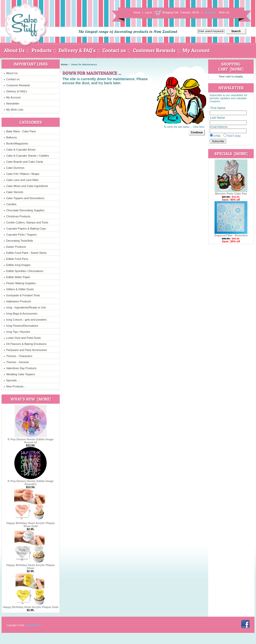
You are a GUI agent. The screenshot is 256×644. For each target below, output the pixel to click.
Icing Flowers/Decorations (21, 326)
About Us (14, 50)
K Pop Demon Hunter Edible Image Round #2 (31, 440)
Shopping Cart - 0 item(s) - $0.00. (181, 13)
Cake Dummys (14, 168)
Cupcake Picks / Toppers (20, 235)
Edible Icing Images (17, 265)
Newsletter (12, 103)
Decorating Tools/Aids (18, 241)
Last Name (218, 118)
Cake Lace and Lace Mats (21, 180)
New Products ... (15, 386)
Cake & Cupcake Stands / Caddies (26, 156)
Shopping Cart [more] (231, 67)
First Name (218, 108)
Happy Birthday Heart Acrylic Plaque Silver (31, 565)
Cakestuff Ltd (33, 625)
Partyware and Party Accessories (25, 350)
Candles (10, 204)
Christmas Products (17, 216)
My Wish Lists (14, 110)
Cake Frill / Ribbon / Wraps (22, 174)
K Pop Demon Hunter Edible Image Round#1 (31, 481)
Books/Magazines (16, 143)
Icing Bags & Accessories (21, 314)
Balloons (10, 137)
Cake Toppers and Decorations (24, 198)
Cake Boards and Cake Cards (23, 162)
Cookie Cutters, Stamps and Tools (26, 222)
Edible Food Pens (16, 259)
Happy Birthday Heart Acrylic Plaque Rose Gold (31, 523)
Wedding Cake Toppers (19, 374)
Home (137, 13)
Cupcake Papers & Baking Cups (25, 228)
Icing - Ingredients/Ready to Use (25, 307)
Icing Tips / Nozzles (17, 332)
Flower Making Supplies (20, 283)
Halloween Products (17, 301)
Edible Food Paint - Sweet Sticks (25, 253)
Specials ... (12, 380)
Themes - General (16, 362)
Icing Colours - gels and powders (25, 320)
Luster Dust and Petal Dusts (22, 338)
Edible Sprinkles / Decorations (24, 271)
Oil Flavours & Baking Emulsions (25, 344)
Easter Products (15, 247)
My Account (196, 50)
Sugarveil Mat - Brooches (231, 234)
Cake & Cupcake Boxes (20, 150)
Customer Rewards (154, 50)
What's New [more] (31, 399)
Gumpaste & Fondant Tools (22, 295)
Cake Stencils (13, 192)
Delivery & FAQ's (77, 50)
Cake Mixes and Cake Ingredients (26, 186)
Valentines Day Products (20, 368)
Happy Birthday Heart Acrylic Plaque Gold (30, 606)
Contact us (114, 50)
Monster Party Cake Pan (231, 192)
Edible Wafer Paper (17, 277)
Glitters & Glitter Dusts (19, 289)
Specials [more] (231, 154)
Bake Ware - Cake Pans (20, 131)
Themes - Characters (18, 356)
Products (42, 50)
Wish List (224, 13)
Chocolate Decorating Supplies (24, 210)
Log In (148, 13)
